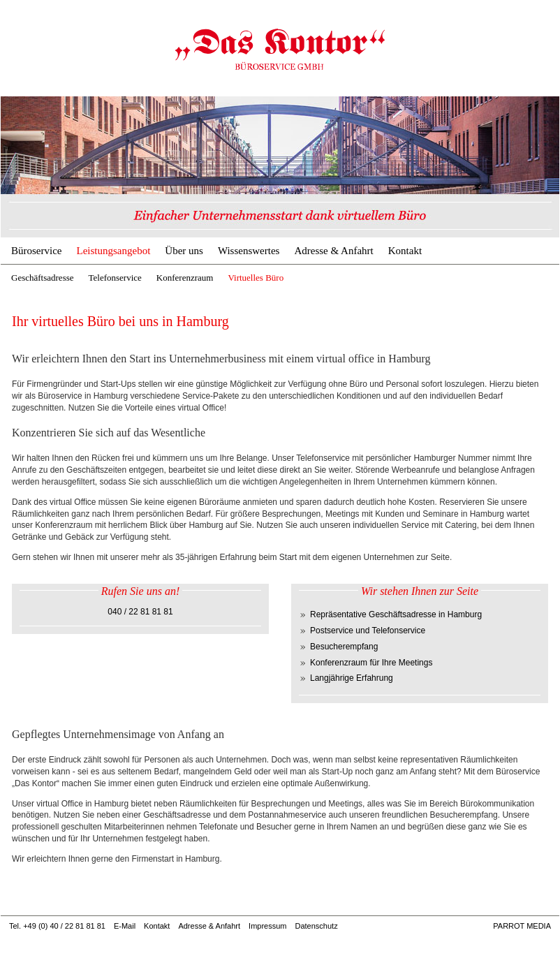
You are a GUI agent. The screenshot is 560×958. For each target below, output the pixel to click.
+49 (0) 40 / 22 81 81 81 (64, 926)
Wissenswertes (249, 251)
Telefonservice (115, 278)
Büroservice (36, 251)
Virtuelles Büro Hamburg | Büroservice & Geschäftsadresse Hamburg (280, 49)
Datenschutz (316, 926)
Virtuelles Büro (256, 278)
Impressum (267, 926)
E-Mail (125, 926)
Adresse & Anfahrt (333, 251)
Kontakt (405, 251)
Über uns (184, 251)
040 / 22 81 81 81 (140, 612)
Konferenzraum (185, 278)
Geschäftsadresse (43, 278)
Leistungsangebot (113, 251)
